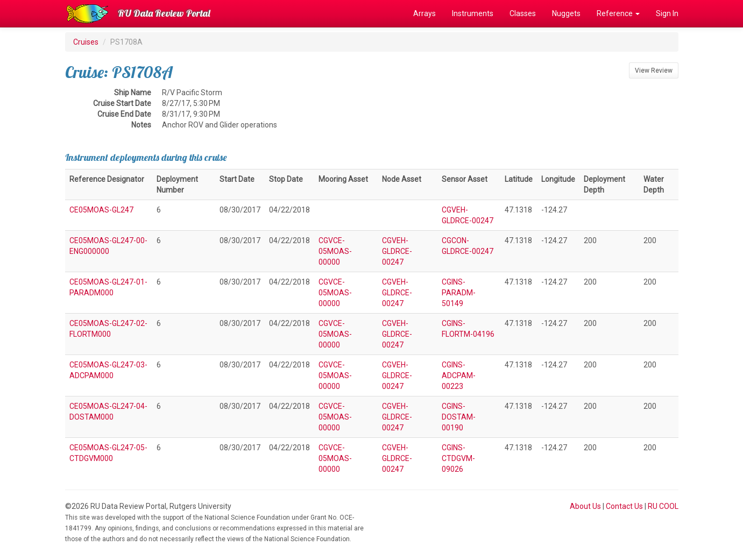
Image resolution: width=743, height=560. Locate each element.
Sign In (667, 13)
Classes (523, 13)
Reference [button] (618, 13)
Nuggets (566, 13)
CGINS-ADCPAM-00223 (459, 375)
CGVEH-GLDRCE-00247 (397, 251)
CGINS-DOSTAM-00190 (459, 417)
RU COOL (663, 506)
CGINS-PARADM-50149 (459, 293)
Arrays (424, 13)
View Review (654, 70)
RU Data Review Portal (164, 13)
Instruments (473, 13)
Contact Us (624, 506)
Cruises (86, 42)
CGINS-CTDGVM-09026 (458, 458)
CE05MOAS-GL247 (101, 210)
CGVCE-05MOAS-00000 (335, 251)
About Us (585, 506)
